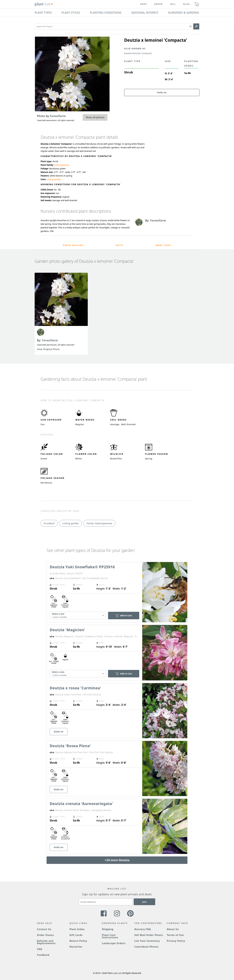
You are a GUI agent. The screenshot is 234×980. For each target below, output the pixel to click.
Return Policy (78, 941)
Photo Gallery (73, 245)
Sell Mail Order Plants (149, 935)
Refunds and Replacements (46, 942)
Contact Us (44, 929)
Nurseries (76, 947)
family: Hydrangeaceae (99, 523)
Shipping (108, 929)
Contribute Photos (146, 947)
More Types (163, 245)
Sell (173, 4)
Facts (119, 245)
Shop (143, 4)
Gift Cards (76, 935)
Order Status (45, 935)
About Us (173, 929)
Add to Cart (124, 615)
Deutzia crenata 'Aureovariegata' (81, 804)
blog (187, 4)
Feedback (43, 955)
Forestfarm (50, 340)
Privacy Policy (176, 941)
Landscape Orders (114, 943)
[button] (190, 27)
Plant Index (77, 929)
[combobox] (78, 616)
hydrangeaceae (62, 165)
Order (158, 4)
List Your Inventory (147, 941)
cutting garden (54, 179)
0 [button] (197, 3)
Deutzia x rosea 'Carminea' (75, 688)
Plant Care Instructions (110, 936)
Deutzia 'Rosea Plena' (70, 746)
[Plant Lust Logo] (44, 4)
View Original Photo (48, 349)
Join (145, 902)
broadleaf (49, 523)
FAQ (40, 949)
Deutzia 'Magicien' (67, 630)
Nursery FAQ (143, 929)
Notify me (162, 93)
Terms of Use (175, 935)
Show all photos (95, 117)
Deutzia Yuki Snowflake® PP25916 (82, 567)
